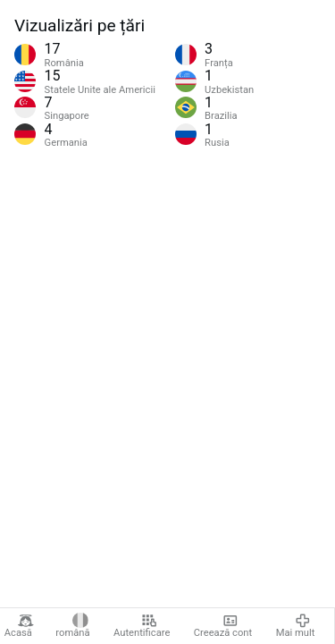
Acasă (19, 626)
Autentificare (142, 626)
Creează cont (223, 626)
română (72, 626)
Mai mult (296, 626)
